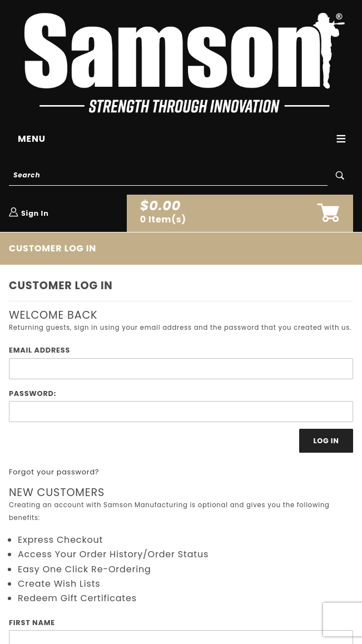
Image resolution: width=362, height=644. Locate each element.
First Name (32, 623)
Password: (33, 393)
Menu (32, 139)
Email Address (39, 350)
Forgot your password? (54, 472)
